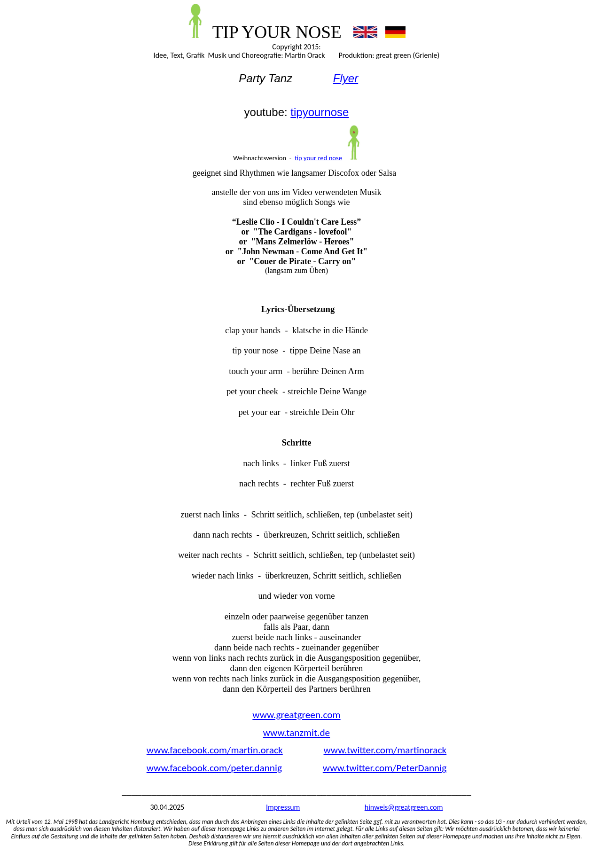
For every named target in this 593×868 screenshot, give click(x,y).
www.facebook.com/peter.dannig (214, 768)
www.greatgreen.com (296, 715)
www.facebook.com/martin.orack (215, 750)
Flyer (346, 78)
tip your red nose (318, 158)
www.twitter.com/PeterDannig (385, 768)
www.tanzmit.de (296, 733)
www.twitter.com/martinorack (385, 750)
